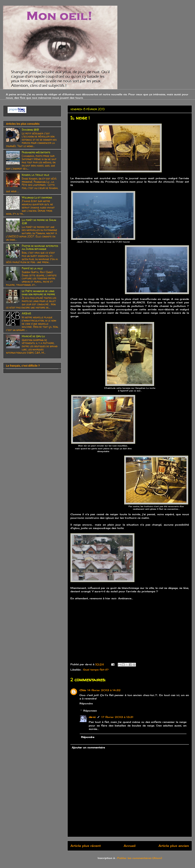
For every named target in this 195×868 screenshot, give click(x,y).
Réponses (90, 711)
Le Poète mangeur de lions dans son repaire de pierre (38, 293)
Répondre (86, 703)
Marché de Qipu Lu (33, 336)
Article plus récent (86, 846)
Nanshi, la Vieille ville (35, 175)
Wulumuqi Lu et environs (37, 197)
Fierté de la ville (32, 268)
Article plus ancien (174, 846)
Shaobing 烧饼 (30, 130)
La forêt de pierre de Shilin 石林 (39, 221)
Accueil (130, 846)
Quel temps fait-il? (96, 670)
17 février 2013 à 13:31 (117, 717)
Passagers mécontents (36, 152)
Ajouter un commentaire (88, 747)
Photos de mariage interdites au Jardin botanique (40, 247)
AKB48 (26, 313)
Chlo (83, 690)
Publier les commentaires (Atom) (140, 858)
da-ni (92, 717)
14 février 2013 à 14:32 (104, 690)
